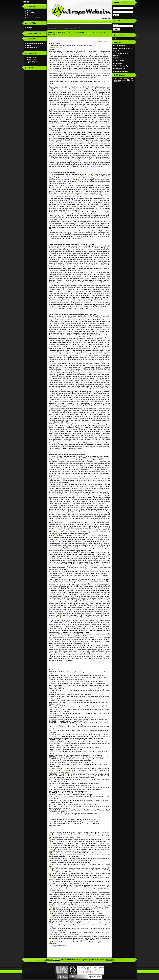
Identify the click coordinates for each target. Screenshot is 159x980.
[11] (64, 220)
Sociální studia (118, 61)
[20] (55, 562)
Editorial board (32, 47)
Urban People (118, 63)
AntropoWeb (49, 960)
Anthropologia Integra (120, 69)
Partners (30, 15)
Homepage (52, 27)
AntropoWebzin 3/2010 (83, 27)
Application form (33, 62)
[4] (109, 100)
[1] (50, 832)
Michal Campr (110, 960)
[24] (61, 615)
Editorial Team (32, 13)
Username (117, 6)
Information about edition (35, 43)
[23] (57, 588)
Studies (92, 27)
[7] (78, 180)
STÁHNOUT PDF (103, 41)
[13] (84, 344)
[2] (50, 840)
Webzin (30, 28)
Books (29, 45)
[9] (93, 201)
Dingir (115, 51)
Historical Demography (121, 66)
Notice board (31, 60)
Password (117, 10)
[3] (92, 87)
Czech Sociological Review (122, 48)
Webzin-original (60, 27)
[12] (82, 238)
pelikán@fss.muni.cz (54, 47)
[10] (55, 208)
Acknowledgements (34, 17)
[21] (86, 568)
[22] (74, 587)
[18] (93, 528)
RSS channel (122, 80)
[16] (57, 445)
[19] (55, 534)
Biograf (116, 58)
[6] (92, 176)
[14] (50, 377)
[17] (102, 498)
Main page (31, 11)
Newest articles (32, 58)
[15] (65, 431)
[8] (72, 193)
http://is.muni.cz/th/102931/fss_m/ (61, 772)
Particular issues (71, 27)
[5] (69, 136)
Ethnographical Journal (121, 71)
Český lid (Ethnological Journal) (121, 54)
